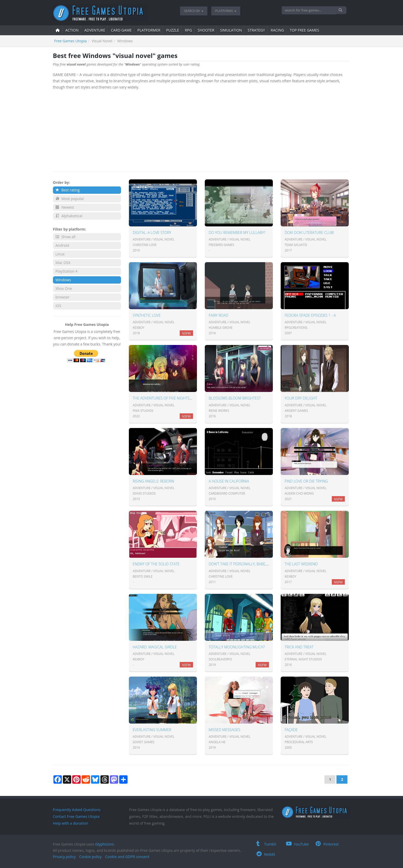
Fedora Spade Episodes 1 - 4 (310, 315)
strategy (256, 30)
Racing (277, 30)
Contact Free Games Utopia (76, 816)
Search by (194, 11)
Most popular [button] (70, 199)
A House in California (229, 481)
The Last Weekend (301, 564)
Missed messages (224, 730)
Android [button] (62, 245)
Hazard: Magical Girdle (155, 647)
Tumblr (266, 844)
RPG (188, 30)
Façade (291, 730)
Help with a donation (71, 823)
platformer (149, 30)
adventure (95, 30)
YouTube (297, 844)
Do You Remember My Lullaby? (237, 233)
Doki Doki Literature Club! (309, 233)
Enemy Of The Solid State (156, 564)
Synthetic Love (147, 315)
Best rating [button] (68, 190)
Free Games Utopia (71, 41)
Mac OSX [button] (63, 263)
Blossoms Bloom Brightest (235, 398)
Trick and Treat (299, 647)
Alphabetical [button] (69, 216)
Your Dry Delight (301, 398)
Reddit (266, 854)
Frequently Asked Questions (77, 810)
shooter (206, 30)
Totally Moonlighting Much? (237, 647)
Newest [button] (65, 207)
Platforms (226, 11)
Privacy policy (64, 857)
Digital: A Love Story (152, 233)
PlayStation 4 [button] (67, 271)
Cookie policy (91, 857)
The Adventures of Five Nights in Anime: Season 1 (179, 398)
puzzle (173, 30)
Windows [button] (63, 280)
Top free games (305, 30)
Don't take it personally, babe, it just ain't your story (259, 564)
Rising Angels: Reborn (154, 481)
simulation (231, 30)
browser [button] (63, 297)
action (72, 30)
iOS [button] (58, 306)
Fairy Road (219, 315)
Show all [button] (66, 237)
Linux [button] (60, 254)
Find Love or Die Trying (306, 481)
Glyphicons (104, 844)
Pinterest (327, 844)
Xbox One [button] (64, 288)
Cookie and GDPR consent (127, 857)
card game (121, 30)
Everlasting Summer (152, 730)
